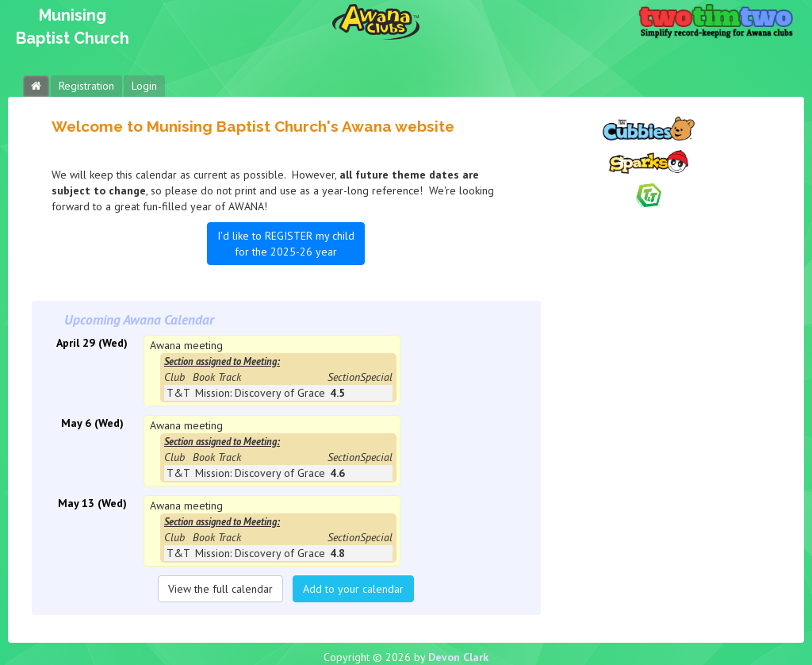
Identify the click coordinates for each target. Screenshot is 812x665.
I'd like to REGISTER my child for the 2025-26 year (286, 244)
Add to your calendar (353, 589)
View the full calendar (220, 589)
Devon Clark (458, 657)
